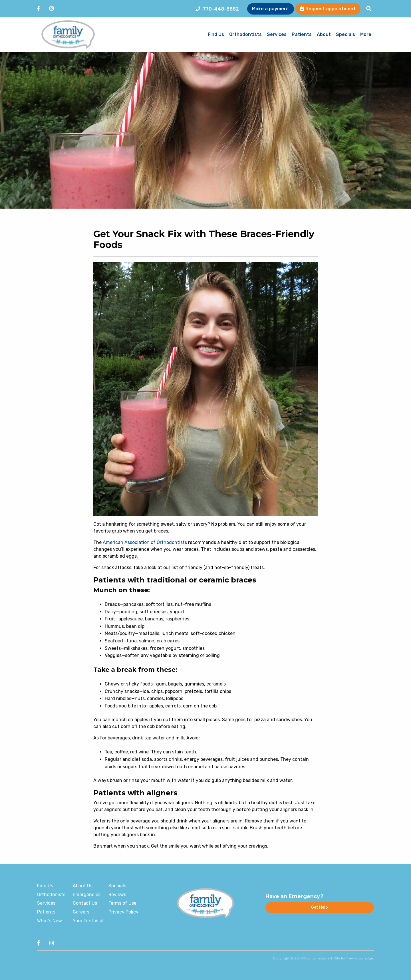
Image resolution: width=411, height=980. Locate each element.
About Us (83, 886)
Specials (345, 35)
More (366, 35)
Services (277, 35)
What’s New (50, 921)
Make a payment (271, 9)
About (324, 35)
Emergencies (87, 895)
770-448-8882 (217, 9)
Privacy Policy (123, 912)
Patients (302, 35)
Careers (81, 912)
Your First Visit (88, 921)
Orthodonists (51, 895)
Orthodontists (245, 35)
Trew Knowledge (359, 958)
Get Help (320, 907)
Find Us (216, 35)
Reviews (117, 895)
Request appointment (328, 9)
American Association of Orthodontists (145, 542)
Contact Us (85, 903)
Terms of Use (122, 903)
